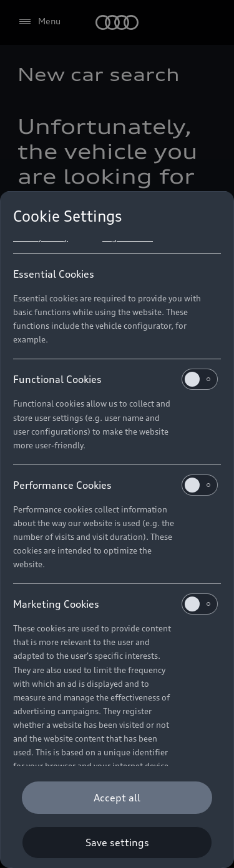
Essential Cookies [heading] (54, 274)
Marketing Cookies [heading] (115, 604)
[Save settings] (117, 842)
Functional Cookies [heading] (115, 379)
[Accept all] (117, 798)
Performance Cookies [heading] (115, 485)
